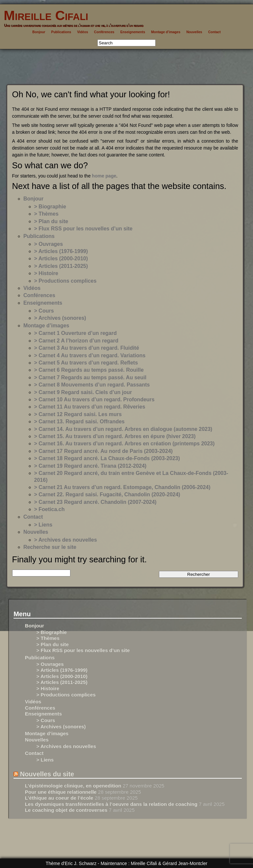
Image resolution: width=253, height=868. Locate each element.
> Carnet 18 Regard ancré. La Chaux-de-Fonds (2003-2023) (107, 458)
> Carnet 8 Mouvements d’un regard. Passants (92, 385)
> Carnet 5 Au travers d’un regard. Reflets (86, 363)
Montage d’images (166, 32)
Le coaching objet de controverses (66, 810)
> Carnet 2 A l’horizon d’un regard (76, 341)
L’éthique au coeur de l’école (59, 798)
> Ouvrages (49, 244)
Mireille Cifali (44, 15)
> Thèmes (46, 214)
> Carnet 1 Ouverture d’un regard (76, 333)
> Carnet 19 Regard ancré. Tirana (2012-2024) (90, 466)
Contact (215, 32)
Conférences (104, 32)
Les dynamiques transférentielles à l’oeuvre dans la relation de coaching (111, 804)
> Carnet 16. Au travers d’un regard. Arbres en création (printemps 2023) (125, 444)
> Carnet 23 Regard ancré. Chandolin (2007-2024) (95, 502)
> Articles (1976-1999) (61, 251)
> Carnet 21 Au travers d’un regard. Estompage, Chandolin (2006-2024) (122, 487)
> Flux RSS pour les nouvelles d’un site (83, 229)
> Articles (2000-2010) (61, 258)
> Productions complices (65, 281)
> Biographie (50, 207)
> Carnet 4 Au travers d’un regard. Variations (90, 355)
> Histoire (46, 273)
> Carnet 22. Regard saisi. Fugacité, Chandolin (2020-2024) (107, 494)
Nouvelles (194, 32)
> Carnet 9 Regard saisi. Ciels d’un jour (83, 392)
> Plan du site (51, 221)
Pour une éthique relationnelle (61, 792)
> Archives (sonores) (60, 318)
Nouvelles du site (47, 774)
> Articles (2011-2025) (61, 266)
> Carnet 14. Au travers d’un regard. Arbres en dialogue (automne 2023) (123, 429)
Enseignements (133, 32)
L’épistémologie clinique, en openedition (73, 786)
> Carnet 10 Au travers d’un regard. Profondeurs (94, 399)
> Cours (44, 311)
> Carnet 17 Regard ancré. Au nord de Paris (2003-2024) (103, 451)
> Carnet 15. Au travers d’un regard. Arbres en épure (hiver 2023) (115, 436)
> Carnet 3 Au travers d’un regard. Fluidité (87, 348)
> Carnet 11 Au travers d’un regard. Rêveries (90, 407)
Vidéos (82, 32)
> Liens (43, 525)
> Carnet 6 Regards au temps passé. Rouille (89, 370)
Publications (61, 32)
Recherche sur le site (50, 547)
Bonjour (39, 32)
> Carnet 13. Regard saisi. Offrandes (79, 422)
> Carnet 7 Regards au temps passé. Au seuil (90, 377)
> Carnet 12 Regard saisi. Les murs (78, 414)
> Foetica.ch (50, 509)
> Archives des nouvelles (66, 540)
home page (104, 176)
